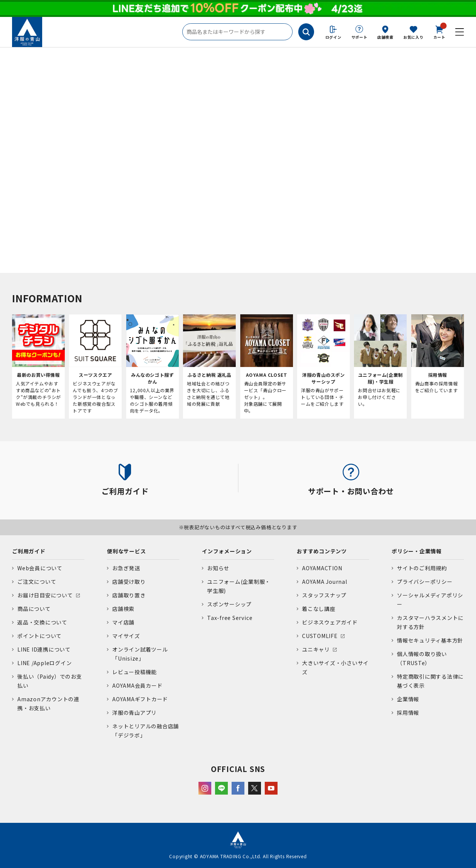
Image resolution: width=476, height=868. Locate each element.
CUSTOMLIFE (320, 636)
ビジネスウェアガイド (330, 622)
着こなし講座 (319, 609)
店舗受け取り (129, 582)
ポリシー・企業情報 (417, 551)
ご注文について (37, 582)
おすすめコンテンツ (322, 551)
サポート (359, 37)
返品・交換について (42, 622)
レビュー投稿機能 (134, 672)
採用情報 (408, 713)
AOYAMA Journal (325, 582)
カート (439, 32)
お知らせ (218, 568)
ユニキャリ (316, 649)
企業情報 (408, 699)
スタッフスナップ (324, 595)
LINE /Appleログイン (45, 663)
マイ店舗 (123, 622)
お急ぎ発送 (126, 568)
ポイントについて (40, 636)
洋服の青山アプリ (134, 713)
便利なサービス (126, 551)
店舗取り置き (129, 595)
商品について (34, 609)
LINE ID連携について (44, 649)
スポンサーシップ (229, 604)
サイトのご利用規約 (422, 568)
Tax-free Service (230, 618)
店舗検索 (385, 37)
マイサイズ (126, 636)
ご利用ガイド (29, 551)
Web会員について (40, 568)
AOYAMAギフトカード (140, 699)
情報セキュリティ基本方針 (430, 640)
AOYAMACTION (322, 568)
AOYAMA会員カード (137, 685)
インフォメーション (227, 551)
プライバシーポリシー (425, 582)
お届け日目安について (45, 595)
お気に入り (413, 37)
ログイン (333, 37)
